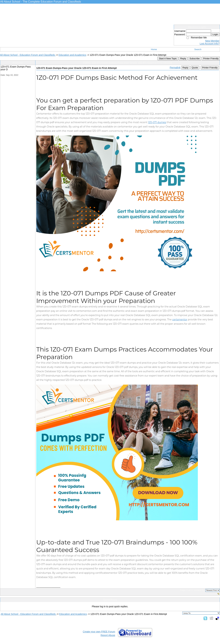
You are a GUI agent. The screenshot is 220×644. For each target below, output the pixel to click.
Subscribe (194, 58)
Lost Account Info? (210, 44)
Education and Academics (72, 55)
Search (198, 49)
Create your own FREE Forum (99, 632)
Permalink (175, 68)
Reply (183, 58)
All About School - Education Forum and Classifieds (28, 55)
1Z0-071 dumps (157, 122)
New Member (212, 41)
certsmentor (180, 320)
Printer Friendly (211, 58)
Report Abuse (108, 635)
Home (154, 49)
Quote (195, 68)
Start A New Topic (168, 58)
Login (215, 34)
